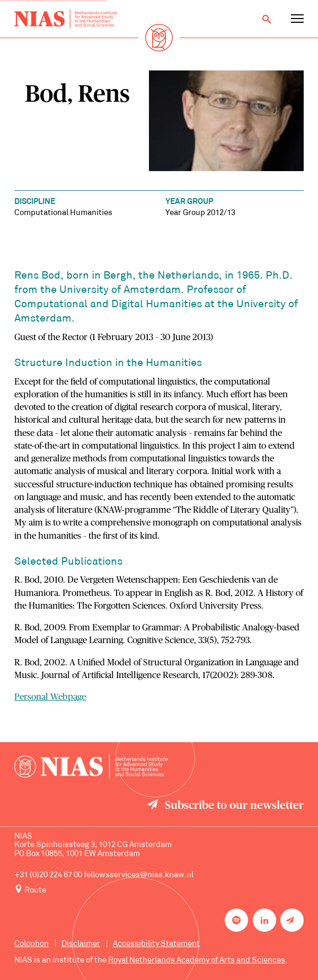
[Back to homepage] (66, 19)
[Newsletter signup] (292, 920)
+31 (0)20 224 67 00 (48, 875)
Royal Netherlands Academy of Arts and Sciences (197, 961)
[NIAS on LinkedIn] (264, 920)
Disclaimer (81, 944)
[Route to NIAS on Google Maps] (159, 890)
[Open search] (267, 19)
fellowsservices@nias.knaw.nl (139, 875)
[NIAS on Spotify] (236, 920)
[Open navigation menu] (297, 19)
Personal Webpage (50, 697)
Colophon (32, 944)
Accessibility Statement (156, 944)
